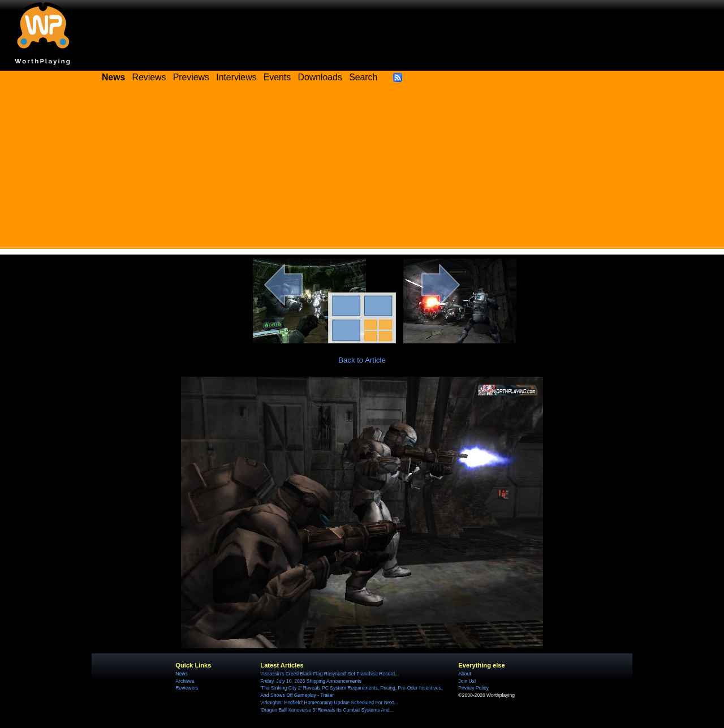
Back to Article (362, 360)
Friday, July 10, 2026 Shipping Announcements (311, 681)
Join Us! (467, 681)
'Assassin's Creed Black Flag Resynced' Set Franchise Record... (329, 674)
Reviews (149, 77)
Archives (185, 681)
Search (363, 77)
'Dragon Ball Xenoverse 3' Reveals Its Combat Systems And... (327, 710)
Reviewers (187, 688)
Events (277, 77)
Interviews (236, 77)
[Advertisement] (362, 170)
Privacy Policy (473, 688)
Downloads (320, 77)
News (181, 674)
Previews (191, 77)
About (464, 674)
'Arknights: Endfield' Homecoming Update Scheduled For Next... (329, 703)
